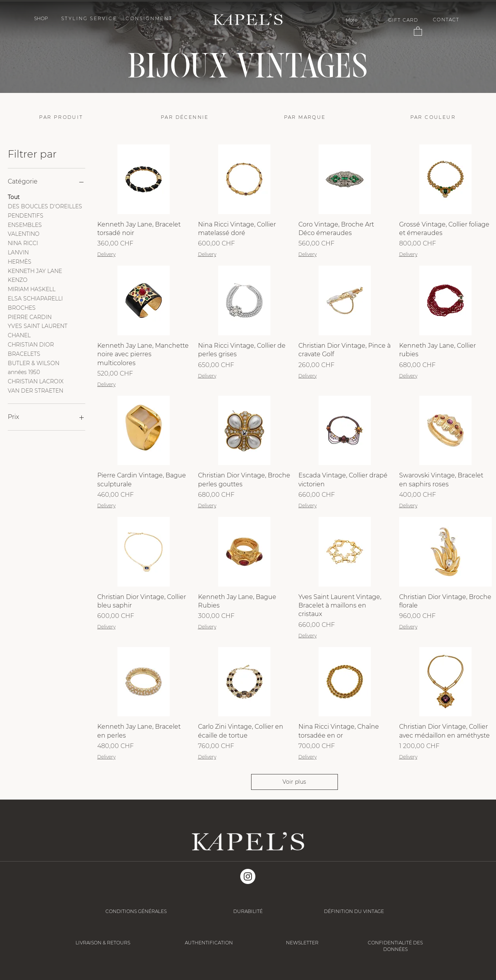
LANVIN (18, 252)
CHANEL (19, 335)
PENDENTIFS (26, 215)
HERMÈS (20, 261)
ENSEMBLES (25, 225)
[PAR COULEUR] (436, 117)
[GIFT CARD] (404, 20)
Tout (14, 197)
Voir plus (294, 782)
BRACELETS (24, 354)
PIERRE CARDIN (30, 317)
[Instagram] (248, 876)
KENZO (18, 280)
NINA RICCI (23, 243)
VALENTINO (24, 233)
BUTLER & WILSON (34, 363)
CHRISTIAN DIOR (31, 344)
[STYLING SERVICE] (90, 18)
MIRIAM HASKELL (32, 289)
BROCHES (22, 307)
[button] (41, 18)
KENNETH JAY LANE (35, 271)
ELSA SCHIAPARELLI (35, 298)
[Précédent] (44, 47)
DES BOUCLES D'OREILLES (45, 206)
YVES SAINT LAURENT (38, 326)
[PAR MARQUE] (310, 117)
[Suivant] (452, 47)
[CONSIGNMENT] (150, 18)
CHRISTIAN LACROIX (36, 381)
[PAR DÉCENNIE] (186, 117)
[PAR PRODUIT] (62, 117)
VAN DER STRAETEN (35, 390)
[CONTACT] (447, 20)
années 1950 (24, 372)
